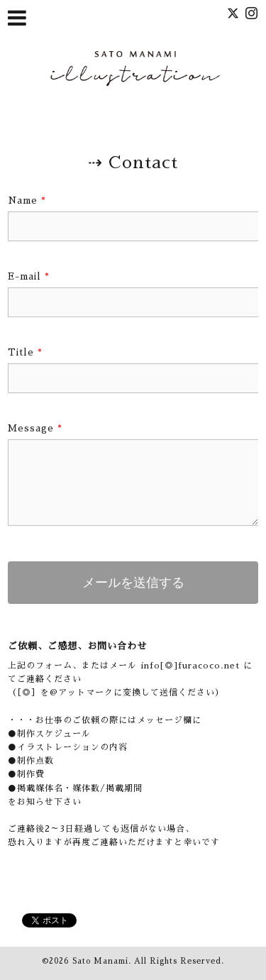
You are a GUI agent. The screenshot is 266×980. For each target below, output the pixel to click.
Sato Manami (100, 961)
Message (35, 428)
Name (27, 200)
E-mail (29, 276)
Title (25, 352)
